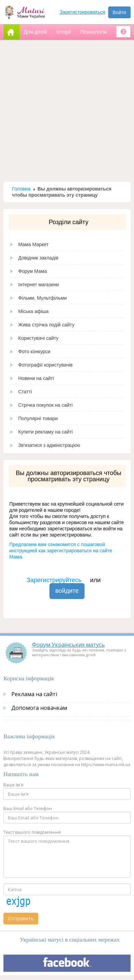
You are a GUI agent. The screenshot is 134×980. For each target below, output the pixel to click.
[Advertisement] (64, 111)
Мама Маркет (33, 244)
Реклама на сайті (34, 694)
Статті (25, 392)
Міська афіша (33, 311)
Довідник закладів (38, 258)
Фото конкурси (34, 351)
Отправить (21, 918)
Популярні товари (38, 418)
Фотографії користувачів (45, 365)
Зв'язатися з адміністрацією (49, 445)
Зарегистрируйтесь (54, 580)
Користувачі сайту (38, 338)
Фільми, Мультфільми (42, 298)
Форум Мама (32, 271)
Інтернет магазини (38, 285)
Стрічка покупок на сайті (45, 405)
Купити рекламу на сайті (46, 432)
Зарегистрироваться (82, 12)
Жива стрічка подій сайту (46, 325)
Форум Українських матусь (68, 645)
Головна (21, 189)
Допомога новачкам (39, 708)
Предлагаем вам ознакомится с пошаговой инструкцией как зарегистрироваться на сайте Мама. (61, 551)
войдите (67, 591)
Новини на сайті (36, 378)
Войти (119, 12)
